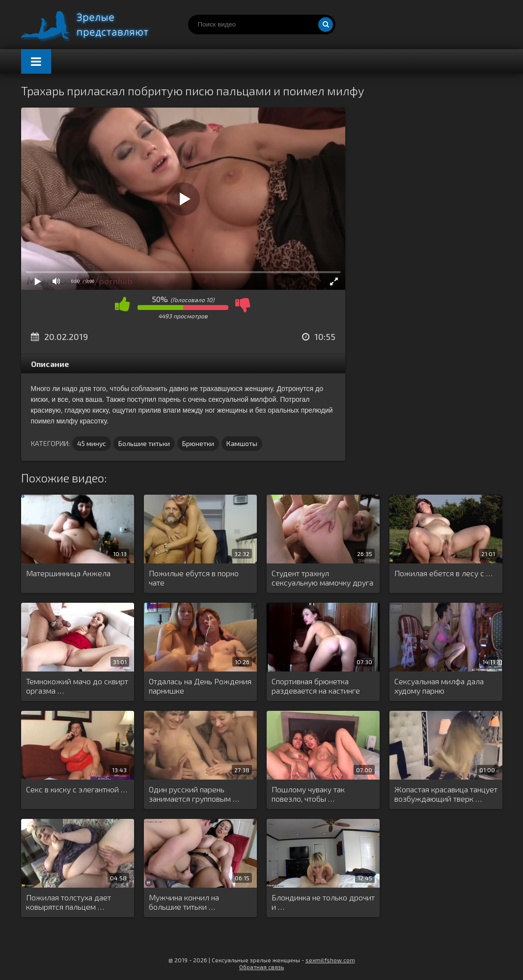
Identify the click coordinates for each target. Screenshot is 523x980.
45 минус (92, 443)
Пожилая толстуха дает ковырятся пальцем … (69, 902)
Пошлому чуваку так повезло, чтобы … (308, 794)
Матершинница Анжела (68, 573)
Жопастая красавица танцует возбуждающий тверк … (446, 794)
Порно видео (95, 25)
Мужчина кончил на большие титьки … (184, 902)
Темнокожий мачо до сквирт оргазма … (77, 686)
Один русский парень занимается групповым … (194, 794)
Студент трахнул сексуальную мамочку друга (322, 578)
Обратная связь (261, 967)
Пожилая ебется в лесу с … (443, 573)
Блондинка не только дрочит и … (323, 902)
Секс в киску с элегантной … (77, 789)
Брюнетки (198, 443)
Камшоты (242, 443)
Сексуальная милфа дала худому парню (439, 686)
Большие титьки (144, 443)
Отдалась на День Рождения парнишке (200, 686)
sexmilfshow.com (330, 960)
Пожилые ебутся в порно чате (194, 578)
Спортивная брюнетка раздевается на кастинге (316, 686)
